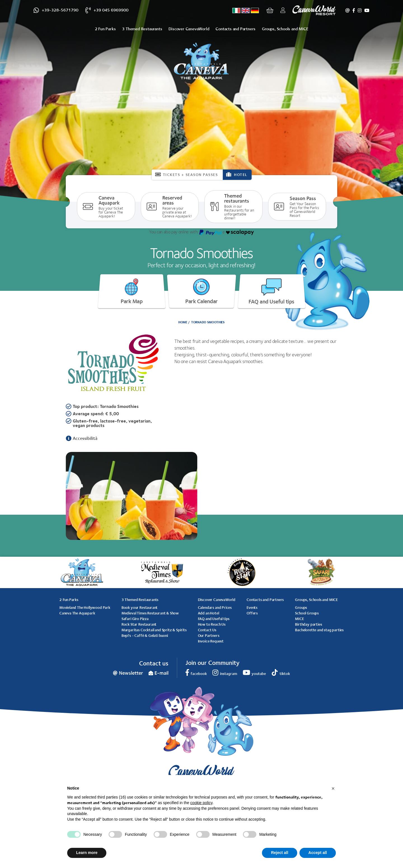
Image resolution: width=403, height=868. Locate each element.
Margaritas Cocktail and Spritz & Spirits (154, 630)
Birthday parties (308, 624)
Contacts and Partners (236, 29)
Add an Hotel (208, 613)
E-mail (161, 673)
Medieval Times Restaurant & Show (150, 613)
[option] (132, 496)
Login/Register (282, 10)
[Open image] (132, 496)
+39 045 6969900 (111, 10)
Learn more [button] (87, 853)
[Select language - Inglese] (246, 11)
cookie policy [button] (201, 803)
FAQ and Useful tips (271, 292)
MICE (299, 619)
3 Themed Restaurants (142, 29)
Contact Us (207, 630)
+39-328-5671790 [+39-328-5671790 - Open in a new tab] (60, 10)
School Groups (307, 613)
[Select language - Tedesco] (255, 11)
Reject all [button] (279, 853)
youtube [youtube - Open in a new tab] (367, 10)
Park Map (132, 292)
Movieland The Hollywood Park (85, 607)
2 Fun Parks (105, 29)
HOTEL (241, 175)
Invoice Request (211, 641)
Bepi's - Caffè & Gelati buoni (145, 635)
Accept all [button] (318, 853)
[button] (333, 788)
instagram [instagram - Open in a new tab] (360, 10)
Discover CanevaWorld (189, 29)
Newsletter (348, 10)
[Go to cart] (270, 10)
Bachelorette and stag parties (319, 630)
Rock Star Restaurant (139, 624)
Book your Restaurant (140, 607)
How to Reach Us (212, 624)
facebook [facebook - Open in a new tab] (354, 10)
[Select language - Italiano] (236, 11)
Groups (301, 607)
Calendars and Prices (215, 607)
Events (252, 607)
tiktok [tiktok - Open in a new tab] (285, 674)
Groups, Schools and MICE (285, 29)
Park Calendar (201, 292)
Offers (252, 613)
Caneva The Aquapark (77, 613)
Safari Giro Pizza (135, 619)
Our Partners (209, 635)
